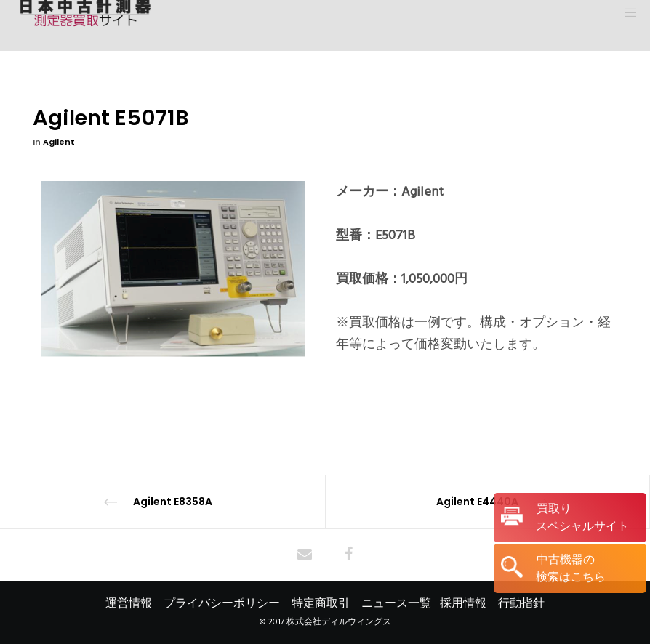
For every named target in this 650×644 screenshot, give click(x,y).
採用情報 (463, 603)
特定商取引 (321, 603)
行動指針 (521, 603)
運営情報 (129, 603)
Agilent (59, 142)
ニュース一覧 (396, 603)
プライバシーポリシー (222, 603)
